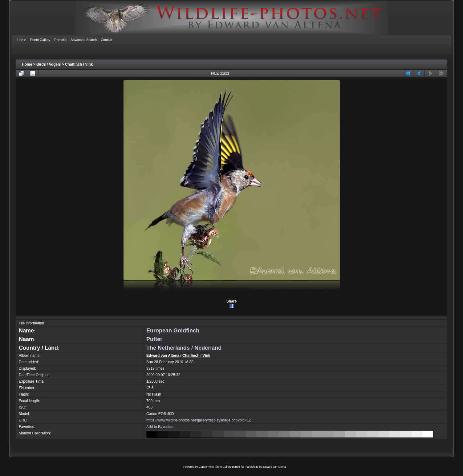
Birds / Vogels (49, 64)
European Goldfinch (173, 331)
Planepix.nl (252, 467)
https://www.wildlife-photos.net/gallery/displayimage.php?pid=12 (199, 420)
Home (27, 64)
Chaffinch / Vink (79, 64)
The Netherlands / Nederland (184, 348)
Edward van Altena (163, 356)
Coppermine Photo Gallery (215, 467)
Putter (154, 339)
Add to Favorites (160, 427)
